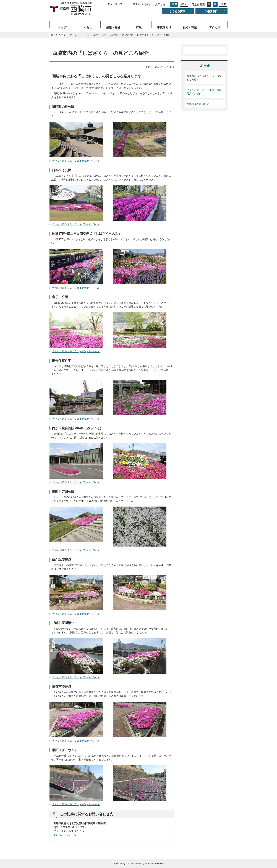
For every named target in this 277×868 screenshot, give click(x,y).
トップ (62, 27)
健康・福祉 (113, 27)
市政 (139, 27)
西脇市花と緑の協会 (198, 104)
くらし (88, 27)
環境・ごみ (100, 35)
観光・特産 (190, 27)
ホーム (74, 35)
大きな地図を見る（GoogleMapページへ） (76, 161)
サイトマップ (115, 4)
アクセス (215, 27)
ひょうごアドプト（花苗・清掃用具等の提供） (204, 92)
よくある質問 (177, 11)
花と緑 (114, 35)
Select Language (143, 4)
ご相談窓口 (211, 11)
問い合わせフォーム (65, 835)
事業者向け (164, 27)
